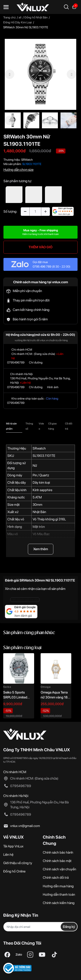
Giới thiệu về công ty (18, 863)
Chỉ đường (36, 362)
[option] (40, 74)
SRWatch (27, 160)
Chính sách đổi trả (56, 878)
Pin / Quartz (41, 475)
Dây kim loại (41, 482)
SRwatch (39, 448)
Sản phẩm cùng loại (22, 648)
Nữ (35, 466)
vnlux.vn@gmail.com (25, 826)
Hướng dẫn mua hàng (58, 886)
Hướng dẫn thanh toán (59, 894)
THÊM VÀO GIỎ (40, 247)
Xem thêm (41, 549)
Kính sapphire (42, 490)
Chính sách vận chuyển (59, 869)
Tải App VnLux (13, 846)
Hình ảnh (53, 387)
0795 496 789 (42, 267)
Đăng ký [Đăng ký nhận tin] (69, 927)
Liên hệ (8, 855)
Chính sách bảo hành (58, 852)
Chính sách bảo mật (57, 861)
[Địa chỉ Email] (40, 927)
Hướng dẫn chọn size (18, 170)
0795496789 (16, 362)
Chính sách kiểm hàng (59, 903)
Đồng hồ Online (14, 871)
